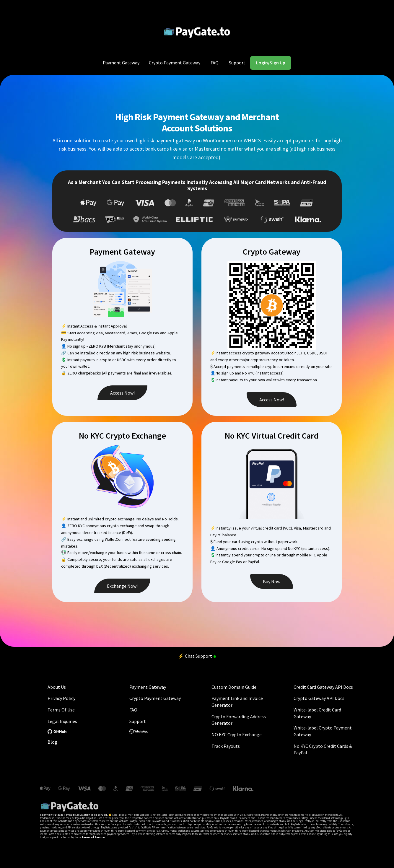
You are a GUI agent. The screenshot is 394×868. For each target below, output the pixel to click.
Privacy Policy (61, 698)
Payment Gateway (121, 63)
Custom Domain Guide (234, 687)
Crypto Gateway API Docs (319, 698)
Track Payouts (226, 746)
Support (237, 63)
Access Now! (122, 393)
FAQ (215, 63)
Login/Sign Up (271, 63)
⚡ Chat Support (197, 656)
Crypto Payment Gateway (175, 63)
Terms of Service (93, 837)
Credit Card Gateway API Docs (323, 687)
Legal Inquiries (62, 721)
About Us (57, 687)
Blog (52, 742)
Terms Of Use (61, 710)
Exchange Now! (122, 586)
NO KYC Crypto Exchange (237, 735)
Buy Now (272, 582)
